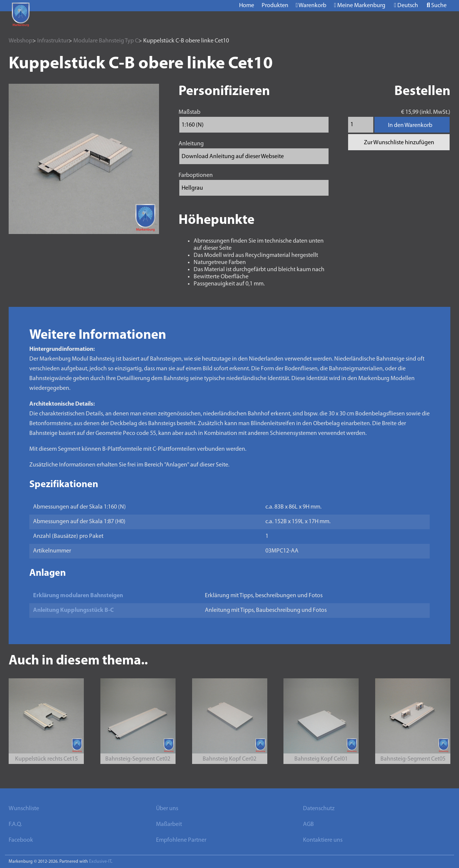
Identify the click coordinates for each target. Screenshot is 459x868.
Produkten (275, 6)
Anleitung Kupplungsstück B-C (73, 610)
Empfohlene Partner (181, 840)
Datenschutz (319, 809)
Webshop (20, 41)
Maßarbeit (169, 824)
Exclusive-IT (100, 862)
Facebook (21, 840)
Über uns (167, 809)
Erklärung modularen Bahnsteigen (78, 596)
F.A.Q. (15, 824)
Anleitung (191, 144)
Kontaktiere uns (323, 840)
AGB (308, 824)
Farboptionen (196, 175)
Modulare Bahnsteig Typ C (106, 41)
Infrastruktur (53, 41)
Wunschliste (24, 809)
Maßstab (189, 112)
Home (247, 6)
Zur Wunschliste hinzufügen (399, 143)
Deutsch (406, 5)
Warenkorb (311, 5)
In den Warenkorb (410, 125)
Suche (437, 5)
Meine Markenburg (360, 5)
